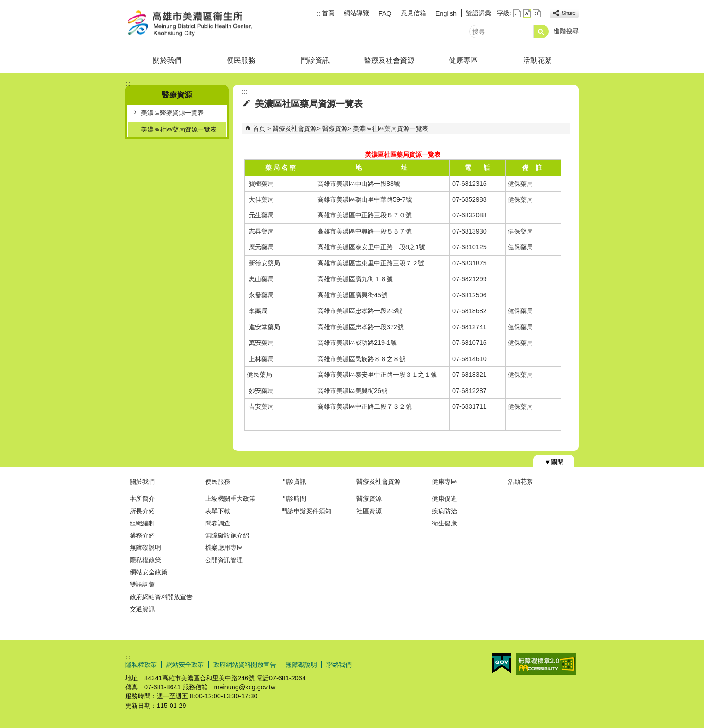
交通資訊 (142, 609)
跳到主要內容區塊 (5, 5)
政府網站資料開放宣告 (161, 597)
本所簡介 (142, 499)
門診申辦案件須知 (306, 511)
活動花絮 (537, 60)
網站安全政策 (149, 572)
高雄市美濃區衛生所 (201, 24)
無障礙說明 (145, 547)
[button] (541, 31)
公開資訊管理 (224, 560)
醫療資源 (335, 128)
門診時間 (294, 499)
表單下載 (218, 511)
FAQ (385, 13)
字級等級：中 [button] (527, 13)
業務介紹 (142, 535)
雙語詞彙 (479, 13)
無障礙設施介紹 (227, 535)
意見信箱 (414, 13)
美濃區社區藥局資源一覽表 (179, 129)
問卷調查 (218, 523)
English (446, 13)
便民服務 (241, 60)
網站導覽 (356, 13)
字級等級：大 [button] (537, 13)
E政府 (502, 664)
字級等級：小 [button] (517, 13)
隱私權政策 (145, 560)
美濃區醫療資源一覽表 (172, 113)
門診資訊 (315, 60)
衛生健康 (444, 523)
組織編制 (142, 523)
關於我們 (167, 60)
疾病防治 (444, 511)
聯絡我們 (339, 665)
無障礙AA (546, 664)
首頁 (328, 13)
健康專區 (463, 60)
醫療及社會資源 (389, 60)
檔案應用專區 (224, 547)
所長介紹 (142, 511)
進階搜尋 (566, 31)
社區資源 (369, 511)
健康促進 (444, 499)
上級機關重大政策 (230, 499)
